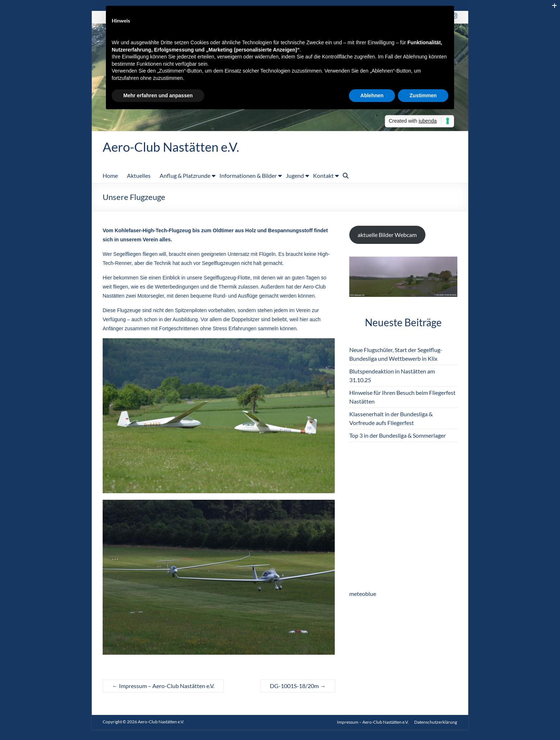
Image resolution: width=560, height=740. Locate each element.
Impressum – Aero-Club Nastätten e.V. (163, 686)
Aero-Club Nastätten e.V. (173, 147)
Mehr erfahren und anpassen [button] (158, 95)
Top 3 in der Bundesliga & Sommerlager (398, 436)
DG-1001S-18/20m (298, 686)
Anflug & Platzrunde (185, 176)
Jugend (295, 176)
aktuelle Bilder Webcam (387, 235)
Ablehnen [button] (372, 95)
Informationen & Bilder (248, 176)
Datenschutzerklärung (436, 722)
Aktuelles (139, 176)
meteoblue (363, 594)
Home (110, 176)
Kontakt (323, 176)
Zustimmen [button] (423, 95)
